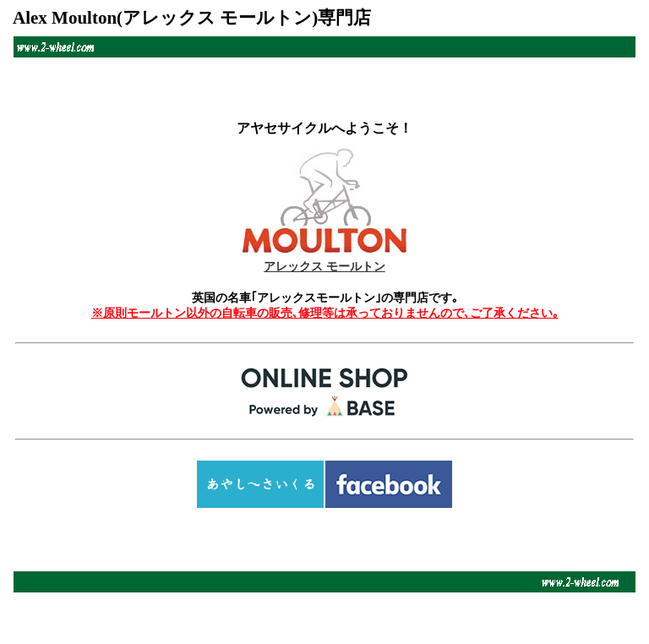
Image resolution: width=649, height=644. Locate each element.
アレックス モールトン (324, 252)
